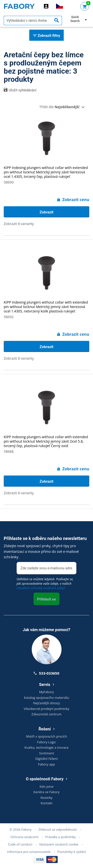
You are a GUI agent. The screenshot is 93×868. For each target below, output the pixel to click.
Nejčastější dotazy (46, 703)
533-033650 (46, 673)
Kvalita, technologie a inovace (47, 747)
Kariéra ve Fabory (47, 792)
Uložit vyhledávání (20, 90)
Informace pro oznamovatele (29, 852)
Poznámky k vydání (72, 852)
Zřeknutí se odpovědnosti (58, 829)
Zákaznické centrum (46, 714)
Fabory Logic (46, 742)
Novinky (46, 798)
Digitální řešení (46, 759)
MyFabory (47, 692)
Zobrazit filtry (47, 36)
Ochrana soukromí (24, 837)
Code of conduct (20, 844)
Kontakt (46, 803)
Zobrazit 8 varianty (19, 224)
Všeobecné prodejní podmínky (47, 709)
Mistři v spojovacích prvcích (46, 736)
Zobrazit (47, 212)
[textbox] (33, 21)
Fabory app (46, 764)
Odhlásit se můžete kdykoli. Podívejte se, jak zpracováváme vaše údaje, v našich (45, 583)
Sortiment (46, 753)
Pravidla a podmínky (60, 837)
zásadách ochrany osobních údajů (41, 588)
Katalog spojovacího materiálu (46, 698)
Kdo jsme (47, 786)
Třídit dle (59, 107)
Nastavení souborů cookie (59, 844)
